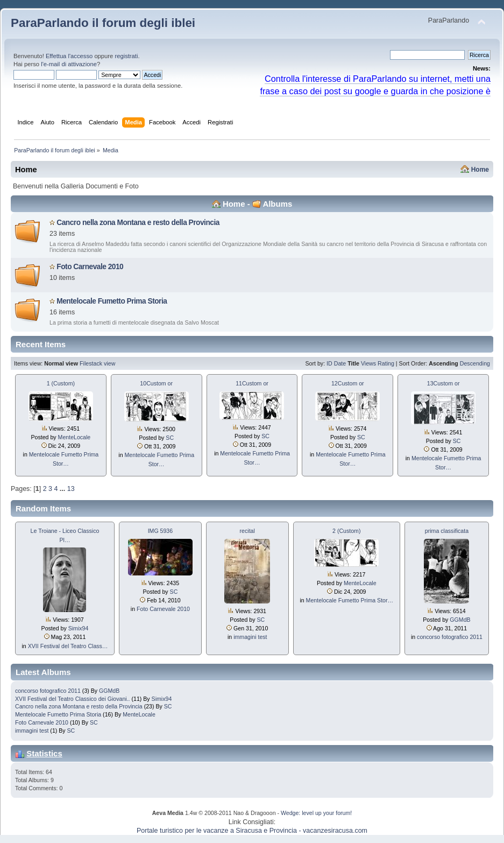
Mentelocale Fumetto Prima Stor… (350, 600)
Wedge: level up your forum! (316, 813)
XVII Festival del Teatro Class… (68, 646)
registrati (126, 56)
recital (247, 531)
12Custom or (348, 383)
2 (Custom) (346, 531)
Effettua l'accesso (69, 56)
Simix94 (79, 628)
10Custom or (156, 383)
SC (170, 438)
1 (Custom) (61, 383)
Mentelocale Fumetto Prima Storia (112, 301)
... (63, 489)
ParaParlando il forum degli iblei (103, 23)
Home (480, 170)
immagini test (250, 637)
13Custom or (443, 383)
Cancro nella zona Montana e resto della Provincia (138, 223)
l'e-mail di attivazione (69, 64)
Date (340, 363)
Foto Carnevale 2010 (90, 267)
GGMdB (460, 620)
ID (329, 363)
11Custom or (252, 383)
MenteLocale (74, 437)
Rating (386, 363)
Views (368, 363)
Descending (475, 363)
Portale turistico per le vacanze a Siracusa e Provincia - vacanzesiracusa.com (252, 831)
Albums (277, 204)
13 (71, 489)
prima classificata (447, 531)
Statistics (44, 753)
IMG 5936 (161, 531)
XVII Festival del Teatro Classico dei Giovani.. (73, 699)
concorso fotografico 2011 (450, 637)
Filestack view (97, 363)
